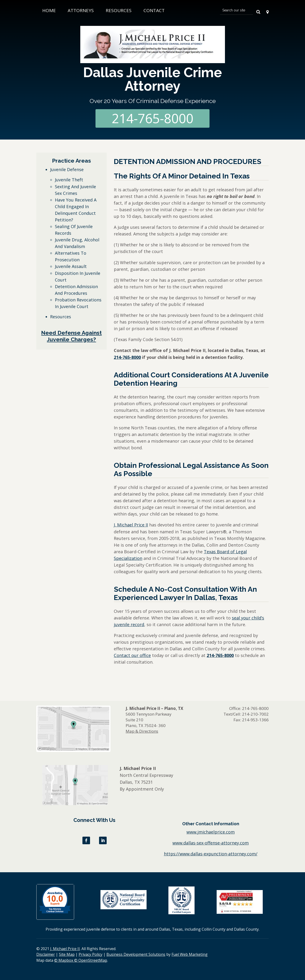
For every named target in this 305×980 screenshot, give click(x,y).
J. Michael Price (129, 525)
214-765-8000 (152, 118)
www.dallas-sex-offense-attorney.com (211, 843)
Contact (154, 10)
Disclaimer (46, 954)
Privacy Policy (91, 954)
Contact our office (132, 655)
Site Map (67, 954)
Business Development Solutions (136, 954)
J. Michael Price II (65, 949)
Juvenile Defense (67, 169)
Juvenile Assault (71, 266)
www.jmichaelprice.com (211, 832)
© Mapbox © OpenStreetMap (81, 960)
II (146, 525)
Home (49, 10)
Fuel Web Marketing (190, 954)
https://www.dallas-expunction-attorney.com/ (211, 854)
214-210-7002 (255, 714)
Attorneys (81, 10)
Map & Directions (142, 731)
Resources (119, 10)
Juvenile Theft (69, 180)
